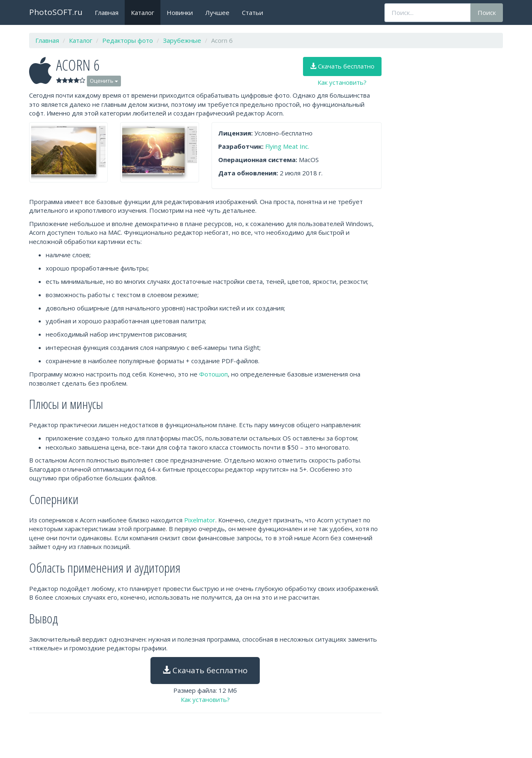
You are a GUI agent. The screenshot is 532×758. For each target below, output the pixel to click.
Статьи (252, 12)
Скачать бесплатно (342, 66)
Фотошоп (213, 374)
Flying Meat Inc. (287, 146)
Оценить (104, 81)
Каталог (143, 12)
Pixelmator (200, 520)
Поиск (487, 12)
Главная (107, 12)
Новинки (180, 12)
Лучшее (217, 12)
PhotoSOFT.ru (56, 12)
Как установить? (342, 82)
